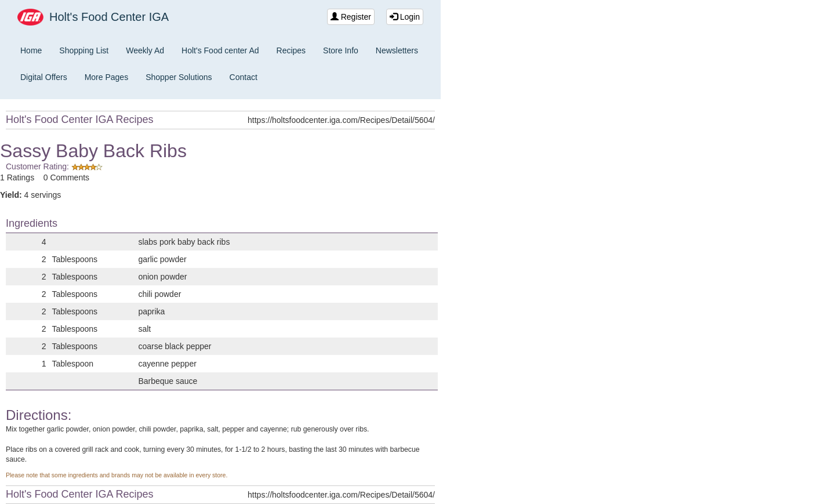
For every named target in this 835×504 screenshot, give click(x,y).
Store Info (341, 50)
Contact (244, 77)
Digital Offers (44, 77)
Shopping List (84, 50)
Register (351, 17)
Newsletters (397, 50)
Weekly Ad (145, 50)
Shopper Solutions (179, 77)
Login (405, 17)
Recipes (291, 50)
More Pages (106, 77)
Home (31, 50)
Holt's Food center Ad (220, 50)
